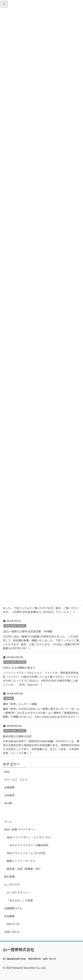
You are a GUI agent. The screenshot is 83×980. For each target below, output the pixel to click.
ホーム (8, 822)
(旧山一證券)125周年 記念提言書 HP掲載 (28, 631)
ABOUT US (13, 924)
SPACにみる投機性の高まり (19, 668)
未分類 (9, 698)
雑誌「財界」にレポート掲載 (20, 704)
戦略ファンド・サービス (21, 861)
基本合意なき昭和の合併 (17, 736)
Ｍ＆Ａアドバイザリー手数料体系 (29, 845)
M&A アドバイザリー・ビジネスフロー (29, 837)
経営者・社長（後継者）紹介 (24, 869)
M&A (7, 772)
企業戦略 (9, 787)
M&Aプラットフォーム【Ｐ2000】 (27, 853)
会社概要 (9, 916)
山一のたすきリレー (19, 892)
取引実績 (9, 877)
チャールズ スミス (15, 626)
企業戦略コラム (13, 908)
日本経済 (9, 795)
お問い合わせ (12, 932)
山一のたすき (12, 884)
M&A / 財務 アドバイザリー (20, 829)
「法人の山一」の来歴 (20, 900)
